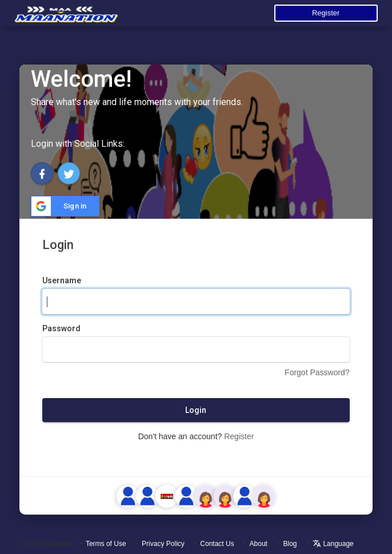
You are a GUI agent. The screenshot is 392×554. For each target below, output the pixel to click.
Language (333, 544)
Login (196, 410)
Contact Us (217, 544)
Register (326, 13)
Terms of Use (106, 544)
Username (62, 280)
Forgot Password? (317, 372)
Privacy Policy (163, 544)
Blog (290, 544)
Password (61, 328)
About (259, 544)
